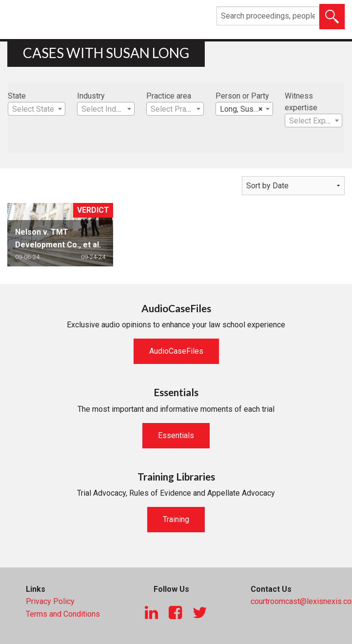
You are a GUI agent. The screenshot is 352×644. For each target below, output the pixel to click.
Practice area (169, 96)
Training (176, 519)
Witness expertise (301, 102)
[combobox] (37, 109)
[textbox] (37, 109)
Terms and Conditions (63, 614)
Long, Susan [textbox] (241, 109)
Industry (91, 96)
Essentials (176, 435)
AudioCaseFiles (176, 351)
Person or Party (242, 96)
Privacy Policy (50, 601)
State (17, 96)
